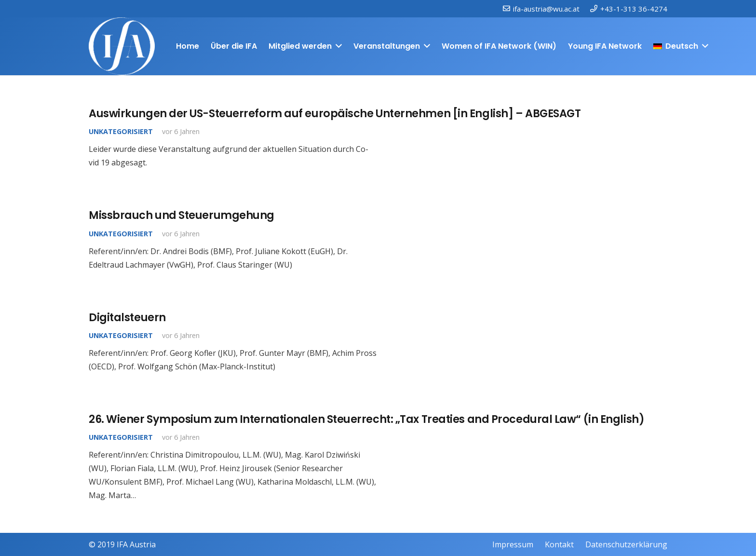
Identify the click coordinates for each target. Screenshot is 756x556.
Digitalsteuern (127, 317)
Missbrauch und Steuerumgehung (182, 215)
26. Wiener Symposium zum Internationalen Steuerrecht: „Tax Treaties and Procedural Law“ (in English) (366, 419)
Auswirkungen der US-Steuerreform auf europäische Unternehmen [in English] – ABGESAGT (335, 113)
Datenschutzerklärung (626, 544)
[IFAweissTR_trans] (122, 46)
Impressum (513, 544)
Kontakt (559, 544)
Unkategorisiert (121, 131)
